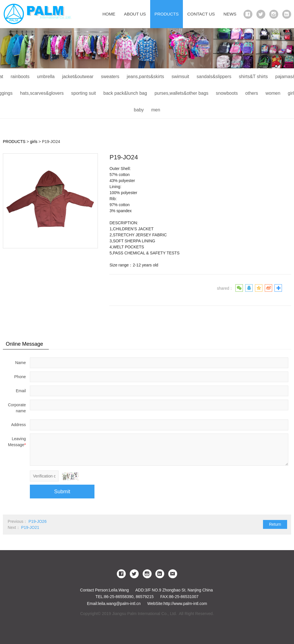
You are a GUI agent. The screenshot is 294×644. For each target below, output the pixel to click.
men (156, 110)
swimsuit (180, 77)
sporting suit (84, 93)
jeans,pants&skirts (146, 77)
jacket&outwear (78, 77)
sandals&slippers (214, 77)
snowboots (227, 93)
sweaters (110, 77)
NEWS (230, 14)
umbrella (46, 77)
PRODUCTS (167, 14)
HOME (109, 14)
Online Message (24, 344)
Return (275, 524)
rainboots (20, 77)
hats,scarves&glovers (42, 93)
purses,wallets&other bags (181, 93)
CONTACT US (201, 14)
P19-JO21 (30, 527)
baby (139, 110)
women (273, 93)
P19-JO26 (37, 521)
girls (34, 142)
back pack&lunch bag (125, 93)
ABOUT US (135, 14)
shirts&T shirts (253, 77)
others (252, 93)
